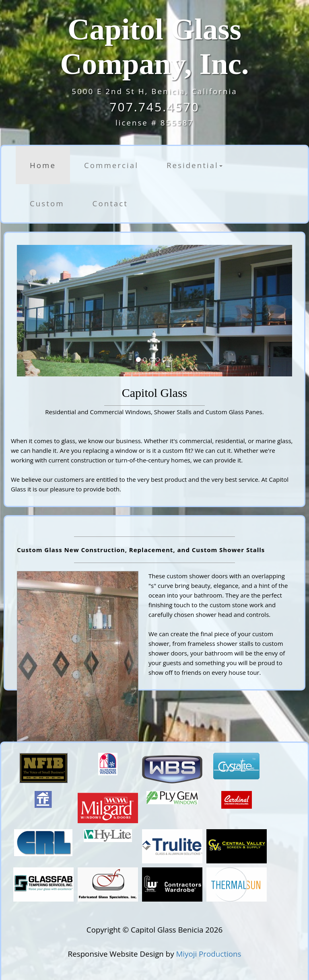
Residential (195, 165)
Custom (47, 203)
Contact (110, 203)
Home (43, 165)
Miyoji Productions (208, 954)
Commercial (111, 165)
